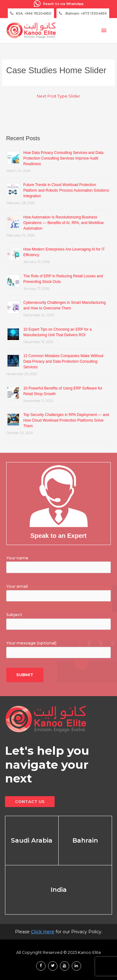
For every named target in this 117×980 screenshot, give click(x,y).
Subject (14, 615)
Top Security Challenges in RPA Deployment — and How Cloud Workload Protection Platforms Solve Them (66, 420)
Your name (17, 558)
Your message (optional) (31, 643)
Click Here (43, 932)
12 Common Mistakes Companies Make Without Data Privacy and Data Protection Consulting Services (63, 361)
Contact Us (30, 802)
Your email (17, 586)
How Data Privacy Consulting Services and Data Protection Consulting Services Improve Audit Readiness (63, 158)
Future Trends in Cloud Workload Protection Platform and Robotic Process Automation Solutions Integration (66, 190)
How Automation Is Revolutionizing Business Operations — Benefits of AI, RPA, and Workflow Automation (64, 223)
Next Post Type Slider (58, 96)
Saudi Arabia (32, 840)
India (59, 890)
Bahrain (85, 840)
